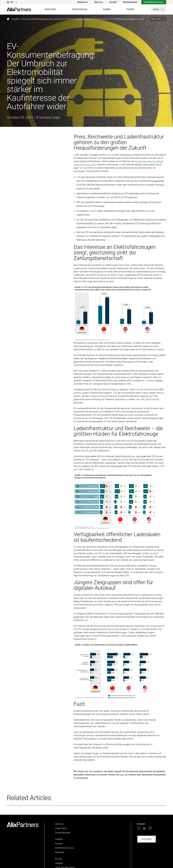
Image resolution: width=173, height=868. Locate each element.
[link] (19, 9)
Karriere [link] (130, 9)
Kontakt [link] (113, 2)
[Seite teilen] (158, 19)
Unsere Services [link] (80, 9)
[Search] (158, 9)
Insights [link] (107, 9)
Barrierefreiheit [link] (130, 2)
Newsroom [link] (82, 2)
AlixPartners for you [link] (154, 2)
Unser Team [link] (50, 9)
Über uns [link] (98, 2)
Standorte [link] (60, 852)
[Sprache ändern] (12, 2)
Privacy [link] (59, 859)
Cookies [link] (59, 863)
